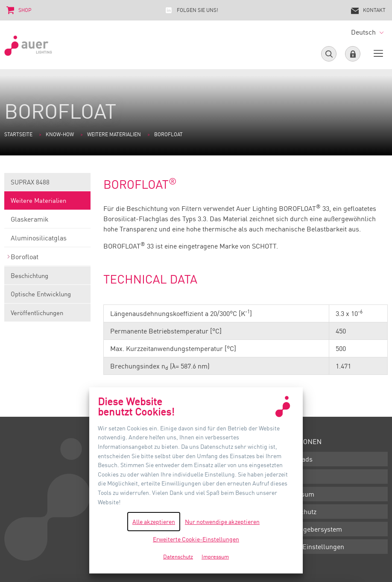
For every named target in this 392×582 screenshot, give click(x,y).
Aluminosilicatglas (47, 240)
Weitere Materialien (114, 134)
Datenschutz (298, 512)
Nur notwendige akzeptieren (222, 522)
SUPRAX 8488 (47, 185)
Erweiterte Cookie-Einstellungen (196, 539)
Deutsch (367, 32)
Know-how (60, 134)
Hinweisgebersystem (311, 529)
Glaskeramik (47, 222)
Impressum (297, 494)
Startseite (18, 134)
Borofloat (47, 259)
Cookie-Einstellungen (312, 547)
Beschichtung (47, 278)
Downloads (296, 459)
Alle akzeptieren (154, 522)
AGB (286, 477)
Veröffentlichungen (47, 315)
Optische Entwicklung (47, 297)
